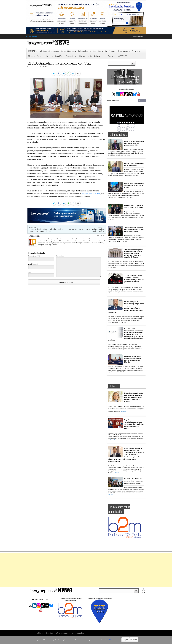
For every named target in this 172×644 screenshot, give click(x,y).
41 (118, 132)
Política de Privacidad (44, 633)
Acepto (117, 640)
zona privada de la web (91, 194)
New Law (136, 51)
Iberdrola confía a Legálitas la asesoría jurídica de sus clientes (134, 207)
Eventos (112, 56)
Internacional (124, 51)
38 (129, 130)
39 (132, 130)
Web (30, 272)
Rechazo (126, 640)
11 (122, 125)
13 (127, 125)
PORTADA (33, 51)
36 (125, 130)
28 (125, 128)
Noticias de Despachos (49, 51)
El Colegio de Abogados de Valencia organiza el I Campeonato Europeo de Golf (47, 230)
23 (132, 126)
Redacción (35, 236)
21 (127, 126)
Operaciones (72, 56)
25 (118, 128)
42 (120, 132)
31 (132, 128)
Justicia (93, 51)
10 (120, 125)
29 (127, 128)
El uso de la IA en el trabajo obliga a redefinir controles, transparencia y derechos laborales (133, 359)
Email (33, 264)
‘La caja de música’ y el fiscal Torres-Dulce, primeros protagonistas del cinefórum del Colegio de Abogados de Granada (134, 279)
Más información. (109, 640)
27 (122, 128)
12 (125, 125)
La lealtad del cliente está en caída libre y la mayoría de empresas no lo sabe (134, 481)
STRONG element (137, 36)
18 (120, 126)
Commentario (60, 256)
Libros (82, 56)
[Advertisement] (86, 570)
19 (122, 126)
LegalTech (60, 56)
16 (134, 125)
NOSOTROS (122, 56)
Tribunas (112, 51)
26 (120, 128)
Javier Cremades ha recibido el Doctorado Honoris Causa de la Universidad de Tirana (134, 229)
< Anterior (32, 227)
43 (122, 132)
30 (129, 128)
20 (125, 126)
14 (129, 125)
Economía (102, 51)
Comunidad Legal (68, 51)
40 (134, 130)
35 (122, 130)
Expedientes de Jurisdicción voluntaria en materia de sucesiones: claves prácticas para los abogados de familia (134, 424)
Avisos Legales (78, 633)
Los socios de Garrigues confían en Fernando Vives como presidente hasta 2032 (134, 143)
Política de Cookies (62, 633)
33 (118, 130)
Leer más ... (127, 155)
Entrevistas (83, 51)
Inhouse (50, 56)
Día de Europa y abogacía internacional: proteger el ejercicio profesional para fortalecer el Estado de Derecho (134, 398)
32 (134, 128)
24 (134, 126)
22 (129, 126)
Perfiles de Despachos (96, 56)
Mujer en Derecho (36, 56)
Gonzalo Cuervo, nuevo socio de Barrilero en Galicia (134, 164)
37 (127, 130)
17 (118, 126)
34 (120, 130)
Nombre (34, 256)
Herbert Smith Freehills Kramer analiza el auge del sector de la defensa (134, 185)
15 (132, 125)
